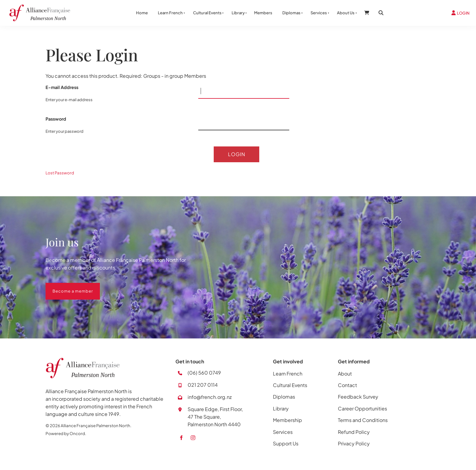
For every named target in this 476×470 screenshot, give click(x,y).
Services (319, 13)
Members (263, 13)
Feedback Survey (358, 398)
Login (237, 154)
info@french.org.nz (210, 398)
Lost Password (60, 174)
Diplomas (291, 13)
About (345, 374)
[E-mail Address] (244, 91)
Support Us (286, 444)
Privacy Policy (354, 444)
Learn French (170, 13)
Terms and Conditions (363, 421)
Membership (287, 421)
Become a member (66, 287)
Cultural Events (207, 13)
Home (142, 13)
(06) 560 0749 (204, 374)
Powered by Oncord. (66, 434)
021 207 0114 (203, 386)
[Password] (244, 123)
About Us (346, 13)
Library (238, 13)
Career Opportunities (362, 409)
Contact (347, 386)
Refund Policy (354, 433)
